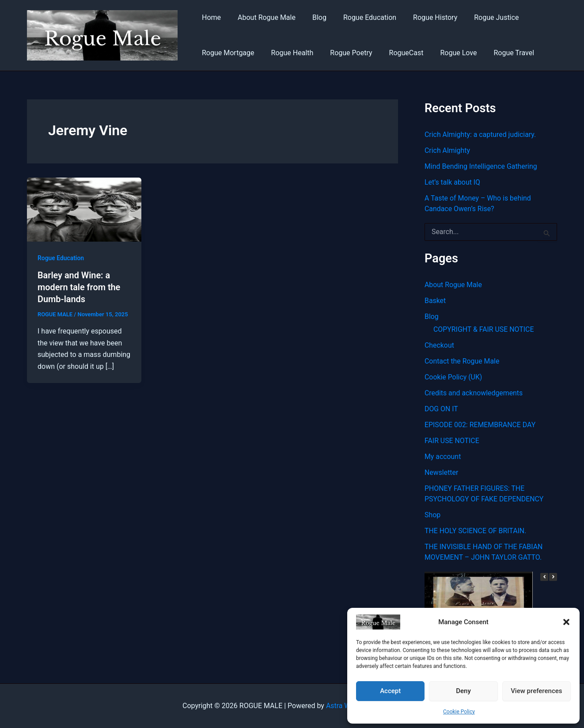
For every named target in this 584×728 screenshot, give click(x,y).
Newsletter (442, 472)
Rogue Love (446, 53)
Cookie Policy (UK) (453, 377)
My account (443, 457)
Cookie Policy (459, 712)
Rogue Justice (482, 17)
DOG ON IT (441, 409)
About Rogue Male (263, 17)
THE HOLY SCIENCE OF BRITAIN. (476, 531)
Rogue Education (360, 17)
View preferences (536, 691)
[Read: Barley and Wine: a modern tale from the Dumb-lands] (84, 209)
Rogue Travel (499, 53)
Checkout (439, 345)
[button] (566, 622)
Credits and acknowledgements (474, 393)
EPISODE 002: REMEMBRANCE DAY (480, 425)
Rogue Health (288, 53)
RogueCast (397, 53)
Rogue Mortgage (227, 53)
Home (210, 17)
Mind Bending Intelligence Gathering (481, 166)
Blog (313, 17)
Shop (432, 515)
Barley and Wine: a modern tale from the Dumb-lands (79, 287)
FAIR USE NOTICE (452, 441)
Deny (463, 691)
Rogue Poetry (344, 53)
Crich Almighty (447, 150)
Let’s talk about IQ (453, 182)
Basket (435, 301)
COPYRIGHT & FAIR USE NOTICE (484, 329)
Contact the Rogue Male (462, 361)
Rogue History (423, 17)
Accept (390, 691)
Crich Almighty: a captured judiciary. (481, 135)
